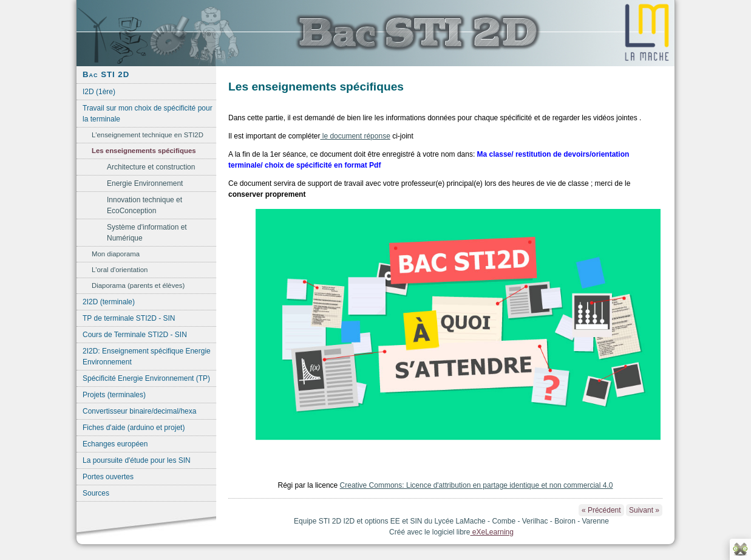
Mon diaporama (116, 254)
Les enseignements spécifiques (144, 151)
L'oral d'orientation (120, 270)
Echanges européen (115, 444)
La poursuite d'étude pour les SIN (137, 460)
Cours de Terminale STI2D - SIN (135, 335)
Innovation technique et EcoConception (144, 205)
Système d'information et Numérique (147, 233)
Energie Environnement (145, 183)
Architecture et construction (151, 167)
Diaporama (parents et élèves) (138, 285)
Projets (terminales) (114, 395)
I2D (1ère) (99, 92)
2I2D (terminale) (109, 302)
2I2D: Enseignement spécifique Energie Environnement (147, 357)
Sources (96, 493)
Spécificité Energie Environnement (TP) (146, 378)
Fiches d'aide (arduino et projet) (134, 428)
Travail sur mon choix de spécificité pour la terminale (148, 114)
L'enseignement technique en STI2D (148, 135)
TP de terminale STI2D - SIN (129, 318)
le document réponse (355, 136)
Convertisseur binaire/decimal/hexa (139, 411)
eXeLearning (492, 532)
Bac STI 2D (106, 74)
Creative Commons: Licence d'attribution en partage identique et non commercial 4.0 (477, 485)
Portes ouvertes (108, 477)
